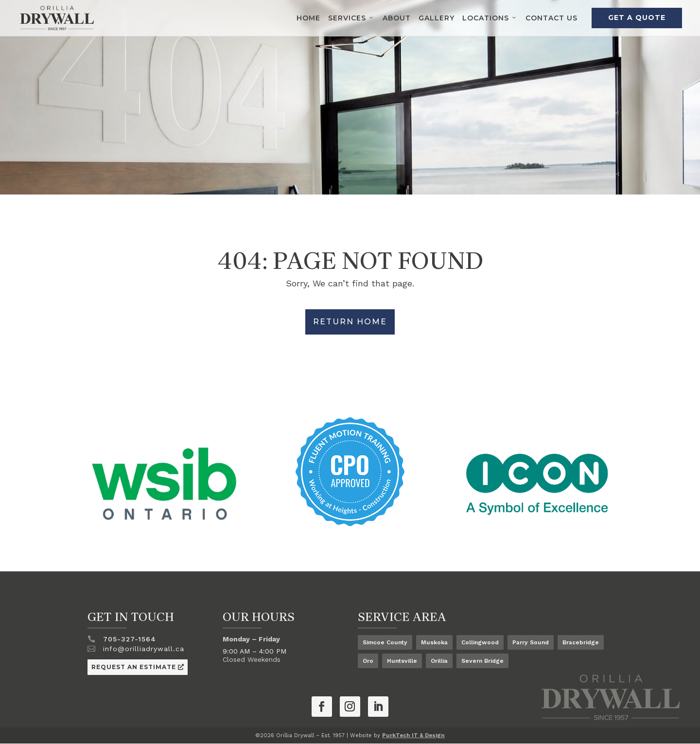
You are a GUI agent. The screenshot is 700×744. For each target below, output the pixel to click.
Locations (490, 18)
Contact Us (551, 18)
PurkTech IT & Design (413, 735)
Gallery (437, 18)
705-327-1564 (130, 639)
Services (351, 18)
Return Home (350, 322)
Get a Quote (637, 18)
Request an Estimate (134, 667)
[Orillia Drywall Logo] (57, 18)
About (397, 18)
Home (308, 18)
